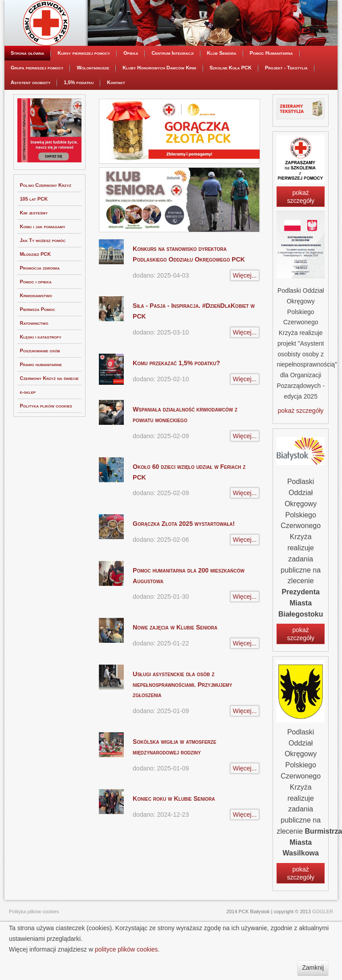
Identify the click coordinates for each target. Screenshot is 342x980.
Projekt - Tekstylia (286, 107)
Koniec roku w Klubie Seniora (174, 838)
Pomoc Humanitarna (271, 93)
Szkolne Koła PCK (231, 107)
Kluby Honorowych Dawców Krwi (159, 107)
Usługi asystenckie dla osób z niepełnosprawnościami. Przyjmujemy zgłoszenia (182, 724)
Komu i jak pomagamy (43, 266)
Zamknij (313, 968)
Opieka (131, 93)
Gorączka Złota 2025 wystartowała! (184, 563)
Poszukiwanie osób (40, 390)
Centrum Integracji (173, 93)
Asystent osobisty (31, 122)
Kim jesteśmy (34, 252)
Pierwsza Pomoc (38, 349)
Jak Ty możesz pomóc (43, 280)
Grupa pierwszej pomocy (37, 107)
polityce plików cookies (126, 949)
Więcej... (245, 315)
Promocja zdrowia (40, 307)
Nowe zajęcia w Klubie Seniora (175, 667)
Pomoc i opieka (36, 321)
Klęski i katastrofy (41, 376)
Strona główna (27, 93)
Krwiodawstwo (36, 335)
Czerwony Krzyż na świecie (49, 418)
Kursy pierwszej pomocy (84, 93)
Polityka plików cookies (46, 445)
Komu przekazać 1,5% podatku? (176, 403)
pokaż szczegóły (300, 236)
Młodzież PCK (36, 294)
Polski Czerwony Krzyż (46, 225)
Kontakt (116, 122)
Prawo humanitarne (41, 404)
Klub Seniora (222, 93)
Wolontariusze (93, 107)
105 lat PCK (34, 238)
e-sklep (28, 432)
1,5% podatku (79, 122)
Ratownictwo (34, 363)
